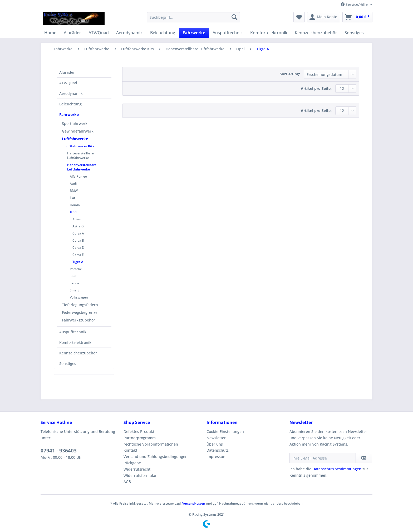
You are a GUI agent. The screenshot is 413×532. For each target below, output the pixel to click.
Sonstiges (68, 363)
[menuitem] (193, 20)
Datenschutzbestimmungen (337, 469)
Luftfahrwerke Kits (79, 146)
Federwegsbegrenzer (80, 312)
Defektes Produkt (139, 431)
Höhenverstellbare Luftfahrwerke (82, 167)
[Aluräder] (72, 33)
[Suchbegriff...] (193, 17)
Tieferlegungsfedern (80, 305)
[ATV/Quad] (99, 33)
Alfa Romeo (78, 176)
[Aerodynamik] (129, 33)
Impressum (217, 457)
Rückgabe (132, 463)
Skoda (74, 283)
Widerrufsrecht (137, 469)
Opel (74, 212)
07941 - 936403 (59, 451)
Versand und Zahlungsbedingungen (156, 457)
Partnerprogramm (140, 438)
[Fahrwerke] (194, 33)
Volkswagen (79, 297)
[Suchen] (234, 17)
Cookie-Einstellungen (225, 431)
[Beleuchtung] (163, 33)
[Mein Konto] (324, 17)
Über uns (215, 444)
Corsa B (78, 240)
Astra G (78, 226)
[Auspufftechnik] (228, 33)
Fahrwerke (69, 114)
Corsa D (78, 248)
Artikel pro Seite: (316, 88)
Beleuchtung (70, 104)
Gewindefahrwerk (78, 131)
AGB (127, 482)
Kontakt (130, 450)
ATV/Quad (68, 83)
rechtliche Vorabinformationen (151, 444)
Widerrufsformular (140, 475)
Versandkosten (194, 503)
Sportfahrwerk (75, 123)
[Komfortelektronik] (269, 33)
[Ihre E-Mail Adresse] (323, 458)
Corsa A (78, 233)
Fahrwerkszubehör (78, 320)
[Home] (50, 33)
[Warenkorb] (357, 17)
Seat (73, 276)
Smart (74, 290)
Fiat (73, 198)
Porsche (76, 269)
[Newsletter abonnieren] (364, 458)
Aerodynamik (71, 93)
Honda (75, 205)
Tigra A (78, 262)
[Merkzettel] (299, 17)
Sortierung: (290, 74)
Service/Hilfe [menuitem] (355, 4)
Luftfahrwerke (75, 139)
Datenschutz (218, 450)
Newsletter (216, 438)
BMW (74, 191)
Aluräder (67, 72)
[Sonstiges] (354, 33)
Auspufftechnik (73, 332)
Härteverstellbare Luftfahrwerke (80, 155)
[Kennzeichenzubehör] (316, 33)
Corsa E (78, 255)
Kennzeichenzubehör (78, 353)
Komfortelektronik (75, 342)
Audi (73, 184)
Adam (77, 219)
